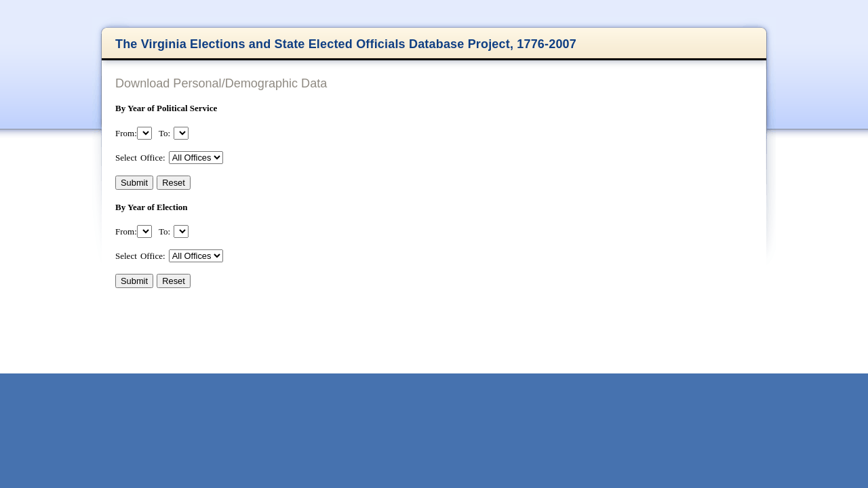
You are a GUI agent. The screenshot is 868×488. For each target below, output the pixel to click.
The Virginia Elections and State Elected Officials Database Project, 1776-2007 (346, 44)
